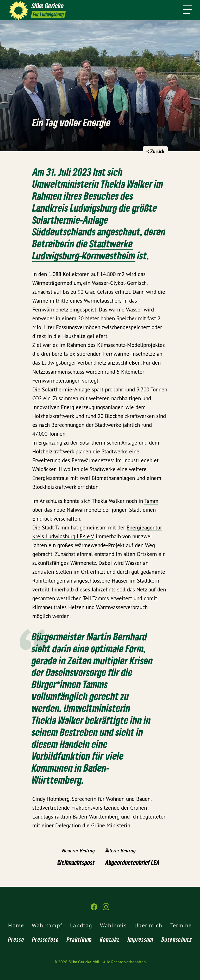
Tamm (151, 501)
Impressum (141, 939)
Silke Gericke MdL (84, 962)
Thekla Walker (127, 184)
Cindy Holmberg (51, 799)
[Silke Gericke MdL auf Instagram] (106, 909)
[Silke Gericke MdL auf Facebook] (94, 909)
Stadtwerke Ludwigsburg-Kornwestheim (84, 249)
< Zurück (155, 151)
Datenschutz (177, 939)
